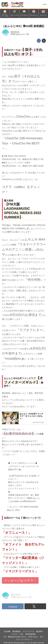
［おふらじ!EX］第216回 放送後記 (23, 26)
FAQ (22, 634)
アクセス (15, 634)
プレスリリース (28, 631)
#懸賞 (29, 498)
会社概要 (7, 631)
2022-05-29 (15, 32)
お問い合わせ (33, 637)
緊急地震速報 (30, 634)
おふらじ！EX (24, 34)
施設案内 (39, 631)
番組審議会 (17, 631)
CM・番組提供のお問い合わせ (15, 637)
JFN (41, 637)
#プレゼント (21, 498)
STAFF (13, 34)
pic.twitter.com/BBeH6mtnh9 (23, 501)
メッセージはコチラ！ (20, 580)
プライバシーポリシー (24, 639)
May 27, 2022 (13, 510)
